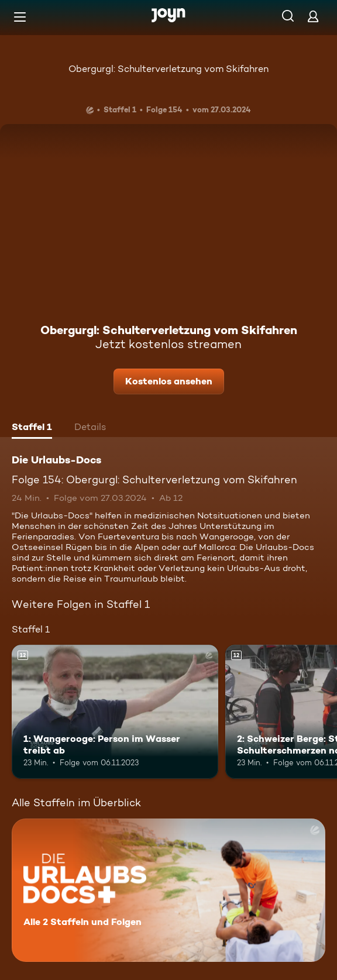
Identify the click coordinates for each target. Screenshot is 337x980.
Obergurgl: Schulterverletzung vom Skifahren (168, 69)
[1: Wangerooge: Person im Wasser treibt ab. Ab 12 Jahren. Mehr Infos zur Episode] (115, 712)
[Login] (313, 16)
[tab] (32, 428)
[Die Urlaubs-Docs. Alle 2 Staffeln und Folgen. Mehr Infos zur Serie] (168, 890)
